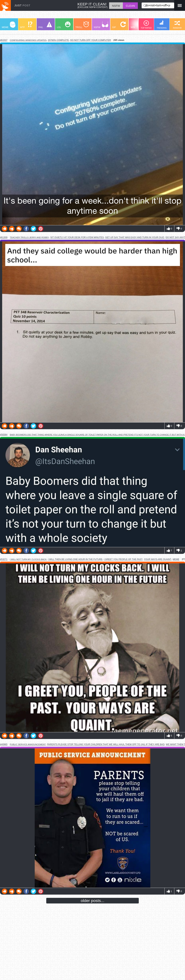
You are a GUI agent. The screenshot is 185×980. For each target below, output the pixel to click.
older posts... (93, 901)
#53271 (4, 559)
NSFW (101, 25)
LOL (64, 25)
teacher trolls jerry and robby (29, 237)
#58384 (4, 435)
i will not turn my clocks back (28, 559)
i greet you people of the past (123, 559)
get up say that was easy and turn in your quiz (135, 237)
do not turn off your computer (90, 40)
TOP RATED (146, 25)
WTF (26, 25)
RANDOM (177, 25)
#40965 (4, 744)
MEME (9, 25)
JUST (22, 5)
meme (176, 559)
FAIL (45, 25)
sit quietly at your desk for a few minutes (77, 237)
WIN (137, 25)
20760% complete (58, 40)
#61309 (4, 237)
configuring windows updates (28, 40)
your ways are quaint (158, 559)
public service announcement (28, 744)
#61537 (4, 40)
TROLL (82, 25)
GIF (119, 25)
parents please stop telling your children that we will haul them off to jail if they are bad (106, 744)
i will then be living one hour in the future (75, 559)
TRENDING (162, 25)
